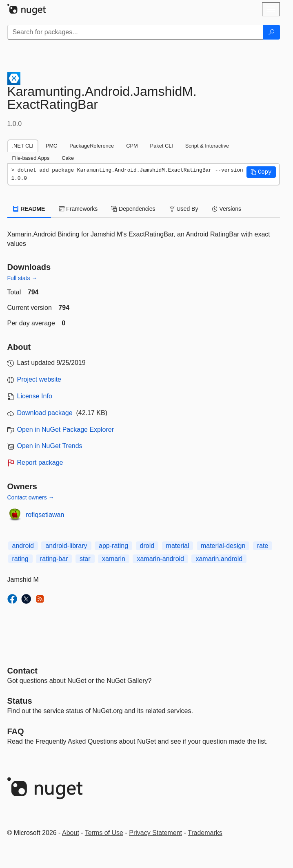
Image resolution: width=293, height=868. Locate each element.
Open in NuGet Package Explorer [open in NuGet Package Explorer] (65, 430)
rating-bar (54, 559)
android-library (66, 546)
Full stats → (22, 278)
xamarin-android (160, 559)
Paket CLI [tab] (162, 146)
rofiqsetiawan (45, 515)
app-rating (113, 546)
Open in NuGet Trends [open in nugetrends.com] (50, 446)
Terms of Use (104, 833)
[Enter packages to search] (135, 32)
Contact (22, 671)
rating (20, 559)
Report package (40, 463)
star (85, 559)
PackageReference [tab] (92, 146)
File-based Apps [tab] (31, 158)
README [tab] (29, 209)
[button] (261, 172)
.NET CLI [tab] (23, 146)
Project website (39, 379)
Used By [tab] (184, 209)
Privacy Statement (155, 833)
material (178, 546)
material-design (223, 546)
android (23, 546)
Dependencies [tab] (133, 209)
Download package (45, 413)
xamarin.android (219, 559)
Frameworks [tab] (78, 209)
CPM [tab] (132, 146)
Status (20, 701)
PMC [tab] (51, 146)
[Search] (271, 32)
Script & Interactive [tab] (207, 146)
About (71, 833)
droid (147, 546)
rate (263, 546)
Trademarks (205, 833)
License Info (35, 396)
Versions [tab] (226, 209)
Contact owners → (31, 497)
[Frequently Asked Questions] (16, 731)
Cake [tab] (68, 158)
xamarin (114, 559)
